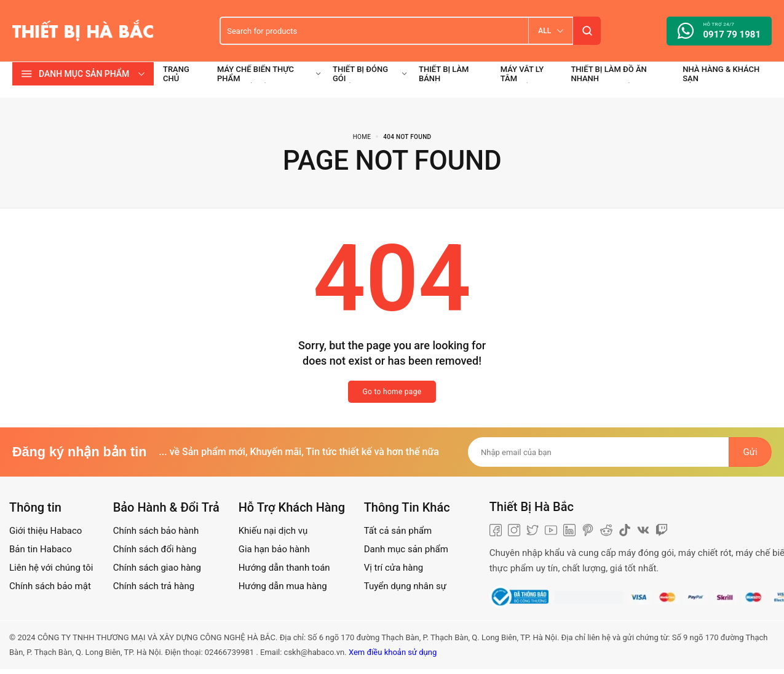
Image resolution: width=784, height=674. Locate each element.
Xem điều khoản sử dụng (393, 652)
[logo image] (83, 30)
